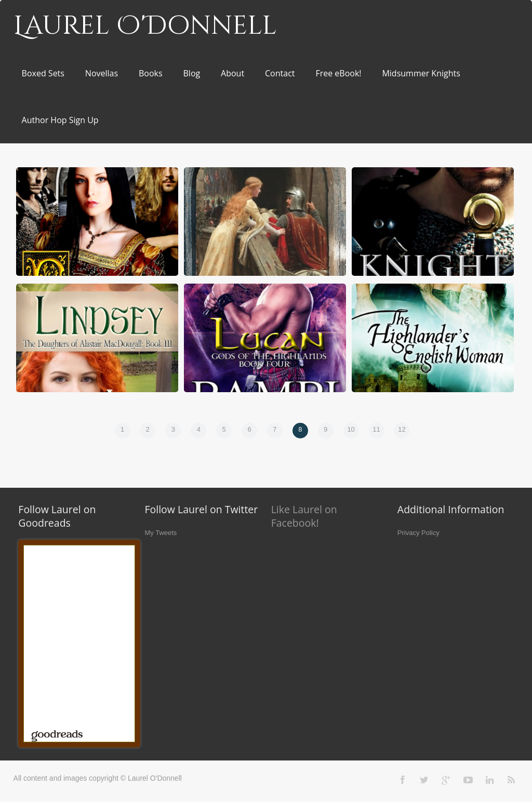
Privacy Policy (418, 533)
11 (376, 429)
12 (402, 429)
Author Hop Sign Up (60, 120)
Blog (192, 73)
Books (151, 73)
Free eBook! (338, 73)
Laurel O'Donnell (145, 26)
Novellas (102, 73)
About (232, 73)
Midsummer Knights (421, 73)
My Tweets (161, 533)
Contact (280, 73)
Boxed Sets (43, 73)
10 (351, 429)
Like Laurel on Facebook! (304, 516)
